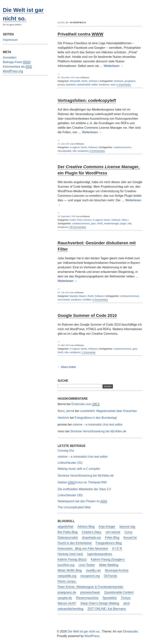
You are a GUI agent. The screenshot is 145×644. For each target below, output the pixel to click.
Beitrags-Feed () (17, 62)
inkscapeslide (64, 151)
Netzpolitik (75, 81)
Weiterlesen (114, 66)
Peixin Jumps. (67, 581)
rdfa (74, 151)
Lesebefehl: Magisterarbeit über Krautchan (108, 411)
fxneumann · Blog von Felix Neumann (83, 548)
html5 (100, 224)
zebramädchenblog (70, 609)
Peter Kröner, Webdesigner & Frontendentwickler (90, 587)
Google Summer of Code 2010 (87, 315)
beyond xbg (127, 527)
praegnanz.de (67, 592)
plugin (123, 224)
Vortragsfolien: (87, 100)
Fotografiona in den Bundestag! (96, 418)
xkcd (126, 603)
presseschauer (90, 592)
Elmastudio (130, 631)
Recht (91, 296)
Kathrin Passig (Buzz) (72, 559)
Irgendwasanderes (100, 554)
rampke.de (65, 598)
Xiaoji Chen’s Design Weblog (100, 603)
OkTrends (110, 576)
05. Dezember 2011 (66, 77)
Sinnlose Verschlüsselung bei (98, 431)
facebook (119, 81)
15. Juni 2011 (64, 144)
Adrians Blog (86, 527)
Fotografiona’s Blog (109, 543)
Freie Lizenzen (84, 220)
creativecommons (122, 147)
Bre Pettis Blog (68, 532)
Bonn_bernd (66, 411)
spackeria (71, 85)
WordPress (92, 636)
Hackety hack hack (70, 554)
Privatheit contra (80, 34)
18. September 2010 (67, 216)
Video (124, 220)
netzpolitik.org (67, 576)
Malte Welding (109, 565)
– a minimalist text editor (98, 425)
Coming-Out (66, 451)
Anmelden (10, 58)
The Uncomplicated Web (74, 507)
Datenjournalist (68, 538)
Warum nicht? (67, 603)
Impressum (10, 40)
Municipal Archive (117, 570)
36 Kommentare (78, 227)
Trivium (126, 598)
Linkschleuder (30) (70, 495)
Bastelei (74, 296)
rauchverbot (64, 300)
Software (93, 81)
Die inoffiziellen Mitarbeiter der (84, 489)
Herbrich (63, 418)
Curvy (128, 532)
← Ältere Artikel (67, 367)
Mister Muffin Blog (70, 570)
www (113, 85)
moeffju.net (93, 570)
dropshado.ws (91, 538)
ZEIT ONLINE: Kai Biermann (107, 609)
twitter (94, 85)
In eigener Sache (78, 147)
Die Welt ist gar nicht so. (84, 631)
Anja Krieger (107, 527)
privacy (61, 85)
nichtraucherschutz (130, 296)
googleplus (130, 81)
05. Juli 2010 (64, 293)
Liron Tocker (87, 565)
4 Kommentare (100, 300)
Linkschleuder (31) (70, 463)
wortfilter (87, 300)
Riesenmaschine (87, 598)
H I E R (117, 548)
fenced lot (130, 538)
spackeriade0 (84, 85)
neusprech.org (90, 576)
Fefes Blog (112, 538)
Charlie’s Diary (92, 532)
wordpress (104, 85)
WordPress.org (13, 71)
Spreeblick (110, 598)
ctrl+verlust (113, 532)
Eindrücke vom (85, 404)
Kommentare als (17, 67)
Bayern (83, 296)
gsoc (94, 224)
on (82, 483)
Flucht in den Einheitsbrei (75, 543)
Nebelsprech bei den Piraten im (82, 501)
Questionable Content (119, 592)
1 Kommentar (124, 85)
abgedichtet (65, 527)
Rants (84, 81)
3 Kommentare (98, 151)
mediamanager (111, 224)
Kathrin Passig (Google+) (108, 559)
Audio (73, 220)
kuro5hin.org (66, 565)
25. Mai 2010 (64, 345)
